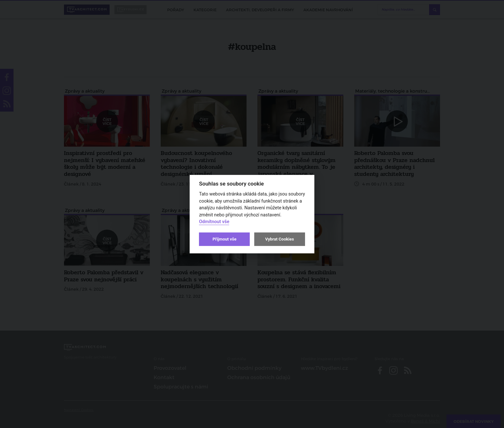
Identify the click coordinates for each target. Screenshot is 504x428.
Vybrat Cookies (279, 239)
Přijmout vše (224, 239)
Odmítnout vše (214, 222)
